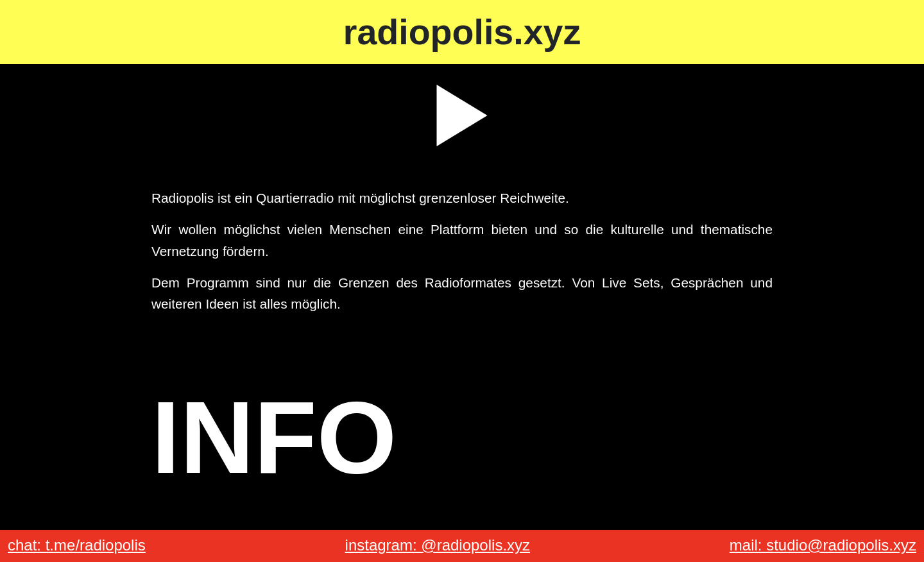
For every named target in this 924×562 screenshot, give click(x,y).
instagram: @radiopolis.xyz (438, 545)
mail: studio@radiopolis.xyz (823, 545)
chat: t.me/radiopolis (77, 545)
